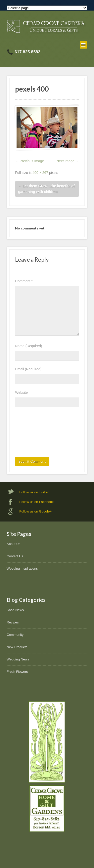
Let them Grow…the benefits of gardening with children (46, 189)
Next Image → (68, 161)
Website (21, 392)
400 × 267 (40, 173)
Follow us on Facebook (36, 502)
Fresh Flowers (17, 672)
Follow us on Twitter (34, 492)
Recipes (13, 622)
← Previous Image (29, 161)
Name (28, 346)
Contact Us (15, 556)
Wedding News (18, 659)
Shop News (15, 610)
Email (28, 369)
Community (15, 635)
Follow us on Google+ (35, 511)
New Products (17, 647)
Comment (24, 281)
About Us (14, 544)
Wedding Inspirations (22, 568)
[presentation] (36, 433)
